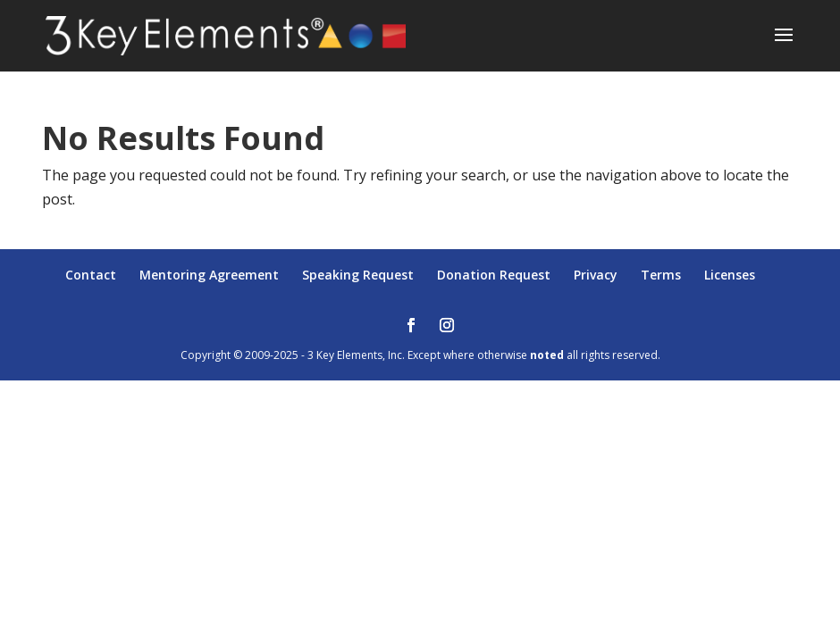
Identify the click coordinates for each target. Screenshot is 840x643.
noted (547, 355)
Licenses (730, 275)
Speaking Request (358, 275)
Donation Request (494, 275)
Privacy (596, 275)
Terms (661, 275)
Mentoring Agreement (209, 275)
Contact (91, 275)
